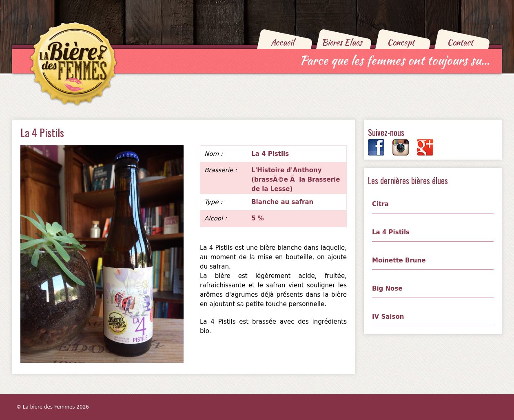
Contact (460, 42)
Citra (380, 204)
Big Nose (387, 289)
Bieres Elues (342, 42)
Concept (401, 42)
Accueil (282, 42)
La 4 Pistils (391, 232)
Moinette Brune (399, 260)
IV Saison (388, 317)
